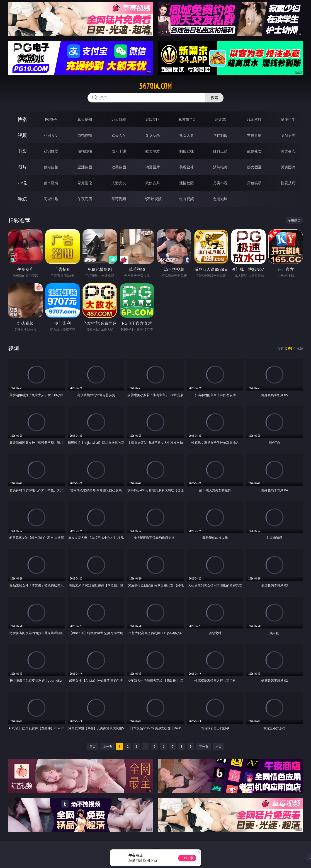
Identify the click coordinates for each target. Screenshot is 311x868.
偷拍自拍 (85, 151)
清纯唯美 (220, 167)
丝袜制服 (220, 135)
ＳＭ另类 (288, 135)
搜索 (214, 98)
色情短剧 (220, 199)
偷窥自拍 (51, 167)
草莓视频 (119, 199)
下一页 (204, 746)
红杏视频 (187, 199)
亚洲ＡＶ (51, 135)
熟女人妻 (187, 135)
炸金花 (220, 119)
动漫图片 (153, 167)
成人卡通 (119, 151)
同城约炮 (51, 199)
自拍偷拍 (85, 135)
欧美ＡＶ (119, 135)
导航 (22, 199)
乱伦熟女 (254, 151)
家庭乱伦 (85, 183)
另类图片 (288, 167)
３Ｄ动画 (153, 135)
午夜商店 (85, 199)
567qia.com (155, 86)
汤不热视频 (153, 199)
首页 (92, 746)
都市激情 (51, 183)
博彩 (22, 119)
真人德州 (85, 119)
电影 (22, 151)
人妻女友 (119, 183)
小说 (22, 183)
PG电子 (51, 119)
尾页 (219, 746)
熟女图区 (254, 167)
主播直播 (254, 135)
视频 (22, 135)
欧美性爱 (153, 151)
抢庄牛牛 (288, 119)
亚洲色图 (85, 167)
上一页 (107, 746)
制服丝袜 (187, 151)
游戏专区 (153, 119)
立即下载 (187, 858)
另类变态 (288, 151)
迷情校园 (187, 183)
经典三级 (220, 151)
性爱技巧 (288, 183)
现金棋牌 (254, 119)
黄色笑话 (254, 183)
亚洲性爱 (51, 151)
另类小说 (220, 183)
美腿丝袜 (187, 167)
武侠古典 (153, 183)
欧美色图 (119, 167)
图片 (22, 167)
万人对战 (119, 119)
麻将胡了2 (186, 119)
